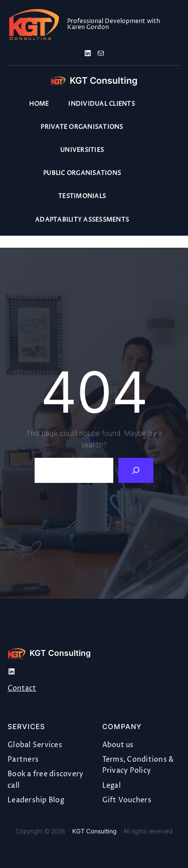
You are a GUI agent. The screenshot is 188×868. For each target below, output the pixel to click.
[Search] (136, 470)
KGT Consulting (104, 80)
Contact (22, 688)
